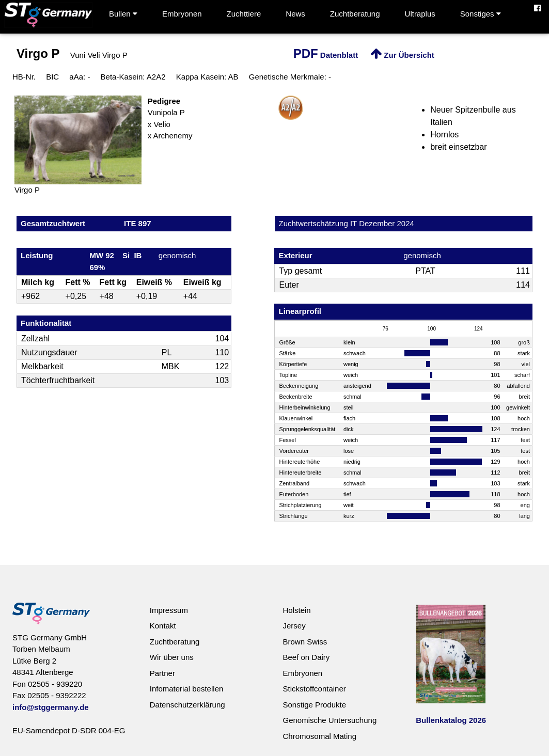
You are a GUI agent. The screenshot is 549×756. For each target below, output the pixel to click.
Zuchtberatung (355, 14)
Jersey (294, 626)
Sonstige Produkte (314, 705)
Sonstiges (481, 14)
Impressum (169, 610)
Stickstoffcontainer (314, 689)
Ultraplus (420, 14)
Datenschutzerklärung (187, 705)
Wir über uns (172, 657)
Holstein (296, 610)
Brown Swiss (305, 642)
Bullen (123, 14)
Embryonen (182, 14)
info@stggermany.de (51, 707)
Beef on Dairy (306, 657)
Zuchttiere (244, 14)
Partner (162, 673)
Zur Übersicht (402, 55)
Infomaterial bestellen (187, 689)
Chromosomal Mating (319, 736)
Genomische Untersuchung (330, 720)
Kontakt (163, 626)
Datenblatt (326, 55)
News (295, 14)
